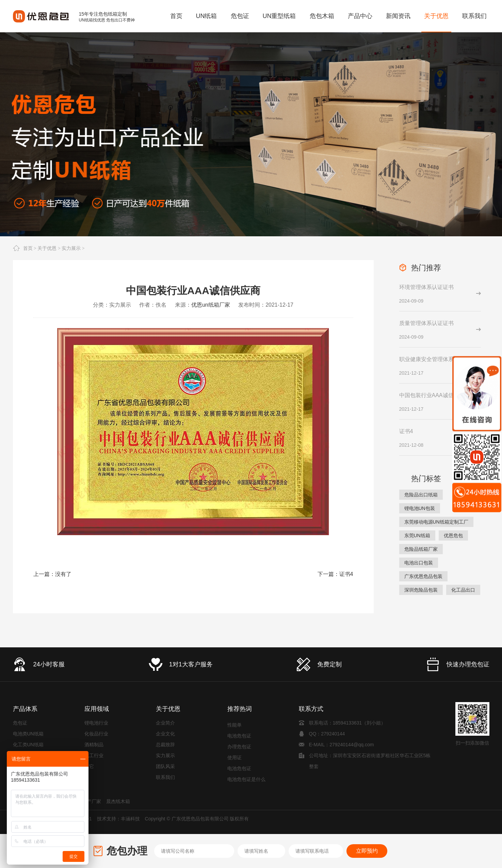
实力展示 (71, 248)
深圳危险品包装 (421, 590)
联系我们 (165, 777)
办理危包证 (239, 748)
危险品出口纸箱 (421, 495)
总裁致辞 (165, 745)
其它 (89, 766)
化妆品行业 (96, 734)
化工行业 (94, 755)
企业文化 (165, 734)
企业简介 (165, 723)
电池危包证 (239, 737)
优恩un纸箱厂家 (211, 305)
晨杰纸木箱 (118, 801)
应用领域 (97, 709)
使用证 (234, 759)
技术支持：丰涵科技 (118, 819)
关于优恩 (47, 248)
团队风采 (165, 766)
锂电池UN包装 (420, 508)
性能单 (234, 727)
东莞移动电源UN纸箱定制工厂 (436, 522)
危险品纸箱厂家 (421, 549)
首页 (28, 248)
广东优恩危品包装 (423, 576)
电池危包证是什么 (246, 781)
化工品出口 (463, 590)
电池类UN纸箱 (28, 734)
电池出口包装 (419, 563)
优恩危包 (453, 535)
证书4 (346, 574)
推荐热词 (240, 709)
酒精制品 (94, 745)
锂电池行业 (96, 723)
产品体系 (25, 709)
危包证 (20, 723)
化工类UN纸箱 (28, 745)
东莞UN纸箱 (417, 535)
